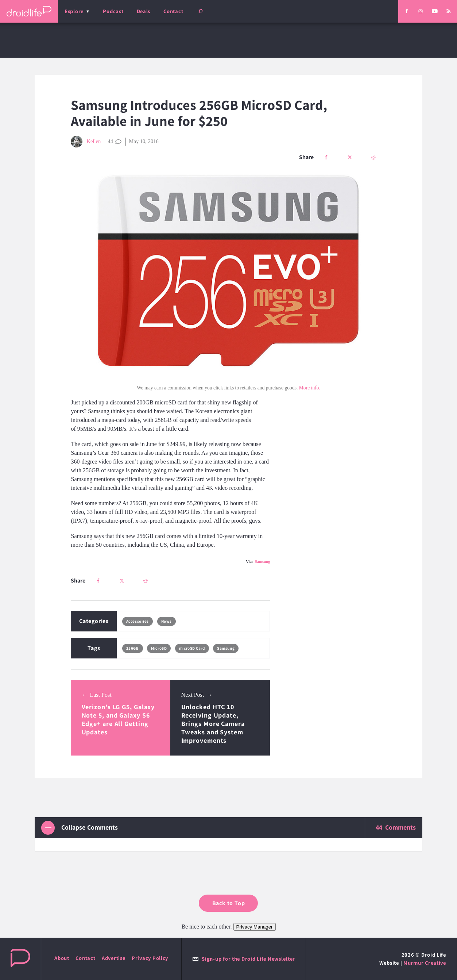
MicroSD (159, 648)
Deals (144, 11)
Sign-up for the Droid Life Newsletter (244, 959)
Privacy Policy (150, 958)
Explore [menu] (74, 11)
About (62, 958)
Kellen (86, 142)
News (166, 621)
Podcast (113, 11)
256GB (133, 648)
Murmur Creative (425, 963)
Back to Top (229, 903)
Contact (173, 11)
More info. (310, 388)
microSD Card (192, 648)
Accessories (138, 621)
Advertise (114, 958)
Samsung (263, 561)
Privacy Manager (255, 927)
